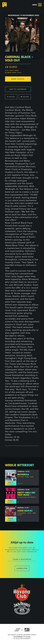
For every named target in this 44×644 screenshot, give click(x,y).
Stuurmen (18, 637)
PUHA (28, 637)
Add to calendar (18, 89)
